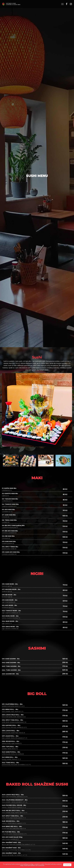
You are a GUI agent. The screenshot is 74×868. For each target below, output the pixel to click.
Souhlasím (67, 865)
